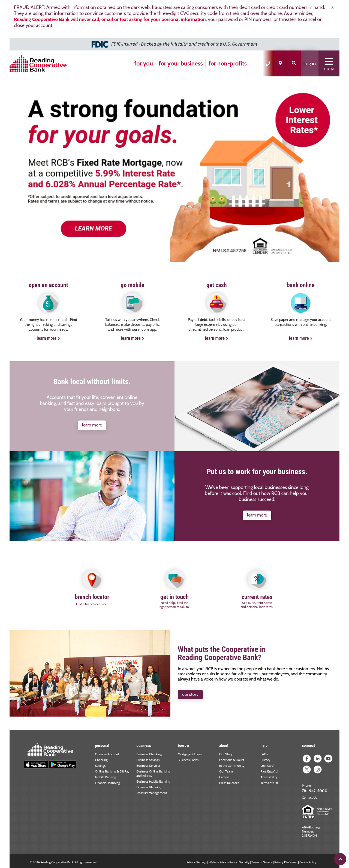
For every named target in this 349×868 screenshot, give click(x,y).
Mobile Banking (106, 777)
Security (244, 862)
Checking (101, 760)
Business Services (148, 766)
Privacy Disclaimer (286, 862)
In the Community (232, 766)
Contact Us (309, 797)
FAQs (264, 754)
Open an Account (107, 754)
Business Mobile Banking (153, 781)
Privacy (265, 760)
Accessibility (269, 777)
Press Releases (229, 783)
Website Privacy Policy (223, 862)
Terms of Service (262, 862)
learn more (46, 338)
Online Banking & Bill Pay (112, 771)
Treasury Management (152, 793)
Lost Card (267, 766)
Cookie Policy (308, 862)
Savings (100, 766)
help (264, 745)
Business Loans (188, 760)
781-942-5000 (315, 791)
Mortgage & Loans (190, 754)
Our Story (226, 754)
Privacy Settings (197, 862)
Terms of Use (269, 783)
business (144, 745)
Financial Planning (108, 783)
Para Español (269, 771)
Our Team (226, 771)
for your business (181, 63)
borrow (183, 745)
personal (102, 745)
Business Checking (149, 754)
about (224, 745)
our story (190, 694)
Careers (224, 777)
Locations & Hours (232, 760)
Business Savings (148, 760)
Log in (310, 64)
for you (144, 63)
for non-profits (228, 63)
